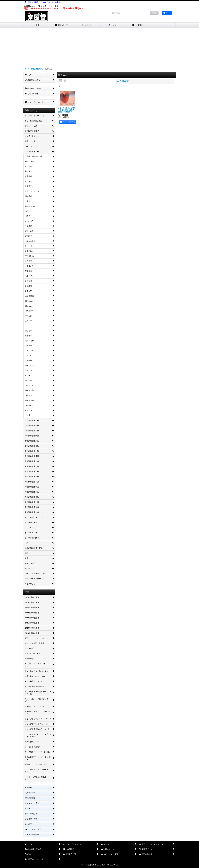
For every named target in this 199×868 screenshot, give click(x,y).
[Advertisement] (99, 47)
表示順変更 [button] (123, 81)
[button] (163, 25)
